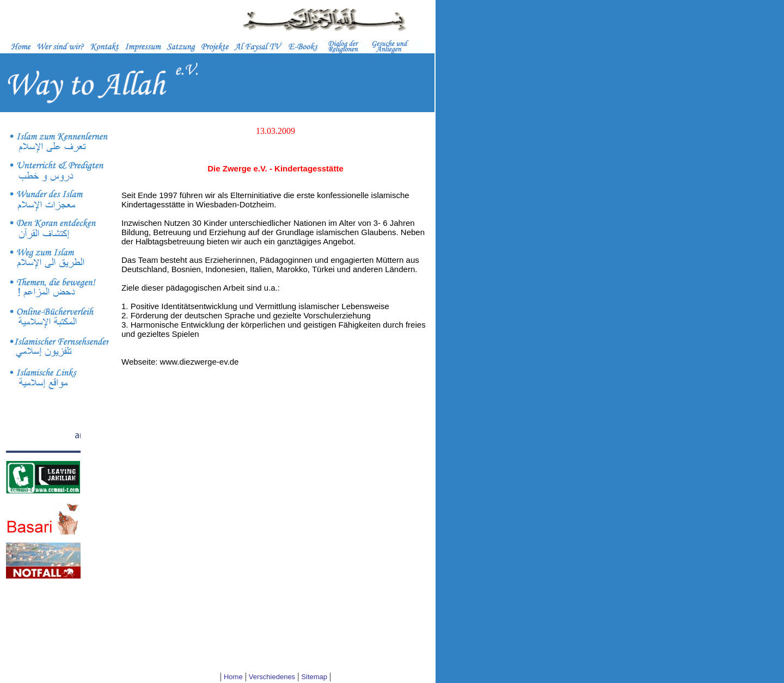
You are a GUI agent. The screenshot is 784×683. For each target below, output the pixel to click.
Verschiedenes (272, 677)
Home (233, 677)
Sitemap (314, 677)
